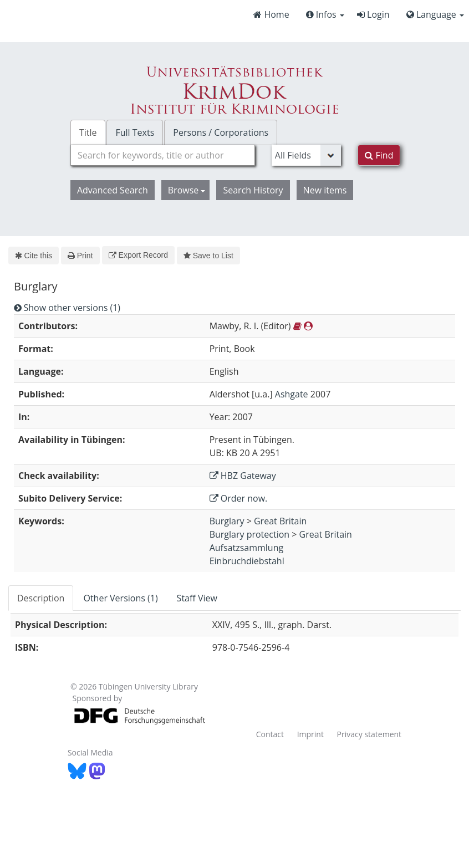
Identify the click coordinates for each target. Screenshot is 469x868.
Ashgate (292, 394)
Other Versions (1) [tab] (120, 598)
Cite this (34, 256)
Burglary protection (250, 534)
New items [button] (325, 190)
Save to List (208, 256)
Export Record (138, 255)
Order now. (239, 498)
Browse (187, 190)
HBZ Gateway (243, 476)
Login (373, 14)
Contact (270, 734)
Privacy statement (369, 734)
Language (435, 14)
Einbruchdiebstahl (247, 561)
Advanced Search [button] (113, 190)
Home (271, 14)
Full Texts (135, 132)
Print (80, 256)
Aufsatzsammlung (247, 548)
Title (88, 132)
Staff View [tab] (197, 598)
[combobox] (163, 155)
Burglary (227, 521)
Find (379, 155)
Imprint (310, 734)
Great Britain (280, 521)
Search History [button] (253, 190)
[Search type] (307, 155)
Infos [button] (325, 14)
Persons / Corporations (221, 132)
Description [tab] (41, 598)
